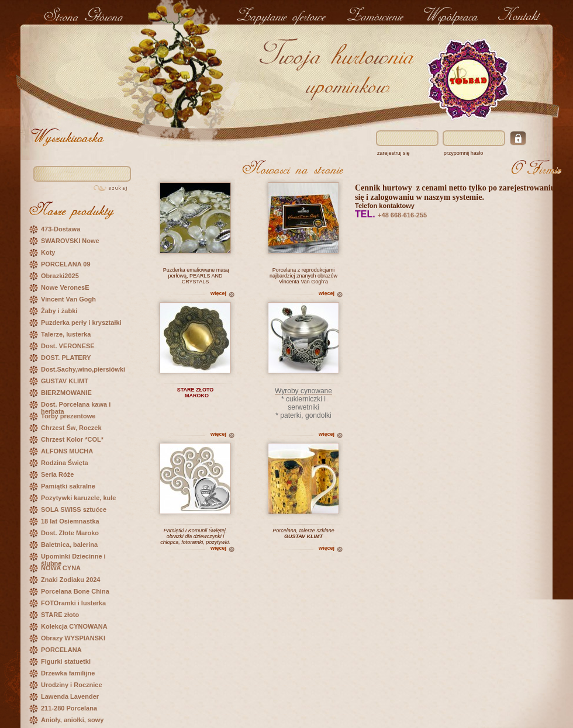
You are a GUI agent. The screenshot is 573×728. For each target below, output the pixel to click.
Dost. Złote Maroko (70, 533)
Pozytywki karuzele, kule (78, 498)
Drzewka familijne (68, 673)
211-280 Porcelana (69, 708)
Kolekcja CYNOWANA (74, 626)
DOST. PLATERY (66, 358)
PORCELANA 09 (66, 264)
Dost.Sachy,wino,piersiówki (83, 369)
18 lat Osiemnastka (70, 521)
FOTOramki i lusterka (73, 603)
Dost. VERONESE (68, 346)
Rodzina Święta (65, 463)
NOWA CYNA (61, 568)
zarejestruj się (393, 153)
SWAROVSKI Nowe (70, 241)
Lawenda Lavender (70, 696)
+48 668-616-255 (402, 215)
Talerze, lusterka (66, 334)
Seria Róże (57, 474)
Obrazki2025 (60, 276)
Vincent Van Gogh (68, 299)
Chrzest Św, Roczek (71, 428)
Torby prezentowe (68, 416)
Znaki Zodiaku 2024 (70, 580)
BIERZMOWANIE (66, 393)
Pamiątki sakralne (68, 486)
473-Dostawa (61, 229)
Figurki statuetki (66, 661)
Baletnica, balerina (69, 545)
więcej (218, 293)
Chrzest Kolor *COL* (72, 439)
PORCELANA (61, 650)
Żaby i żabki (59, 311)
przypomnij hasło (464, 153)
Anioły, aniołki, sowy (72, 720)
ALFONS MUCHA (67, 451)
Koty (48, 252)
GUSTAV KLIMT (65, 381)
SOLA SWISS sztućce (74, 509)
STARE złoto (60, 615)
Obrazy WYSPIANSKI (73, 638)
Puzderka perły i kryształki (81, 323)
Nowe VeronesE (65, 287)
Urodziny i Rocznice (72, 685)
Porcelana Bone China (75, 591)
